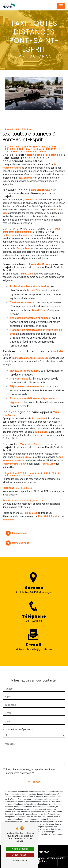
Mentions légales (56, 858)
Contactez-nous (17, 543)
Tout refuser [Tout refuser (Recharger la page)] (20, 855)
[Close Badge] (39, 859)
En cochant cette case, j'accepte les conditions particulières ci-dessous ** (31, 766)
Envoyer (37, 777)
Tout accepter (20, 849)
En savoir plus (16, 533)
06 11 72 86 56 (24, 488)
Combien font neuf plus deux (18, 725)
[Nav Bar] (61, 6)
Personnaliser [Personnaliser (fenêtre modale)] (20, 861)
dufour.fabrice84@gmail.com (28, 500)
